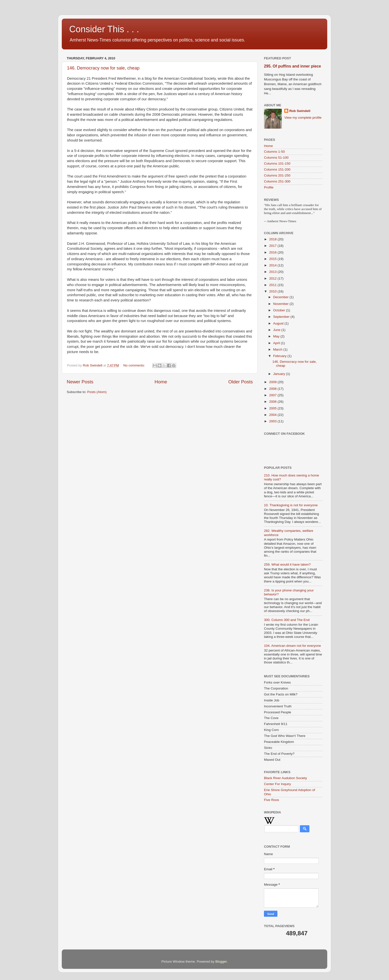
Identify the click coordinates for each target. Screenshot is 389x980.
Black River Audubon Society (285, 778)
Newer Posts (80, 382)
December (281, 297)
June (277, 330)
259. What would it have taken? (287, 564)
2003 (273, 421)
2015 (273, 259)
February (280, 356)
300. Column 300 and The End (287, 620)
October (280, 310)
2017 (273, 246)
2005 (273, 408)
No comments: (135, 365)
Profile (269, 187)
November (281, 304)
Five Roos (272, 800)
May (277, 336)
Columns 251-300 (277, 181)
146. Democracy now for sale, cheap (103, 68)
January (280, 374)
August (279, 323)
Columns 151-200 (277, 169)
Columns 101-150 (277, 163)
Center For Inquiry (277, 784)
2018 (273, 239)
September (282, 317)
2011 (273, 285)
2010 (273, 291)
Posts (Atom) (97, 392)
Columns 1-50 (274, 152)
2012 (273, 278)
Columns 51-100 (276, 158)
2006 (273, 402)
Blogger (221, 962)
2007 (273, 395)
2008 (273, 389)
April (277, 343)
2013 (273, 272)
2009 (273, 382)
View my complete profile (303, 118)
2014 (273, 265)
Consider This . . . (104, 29)
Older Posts (241, 382)
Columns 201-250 (277, 175)
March (278, 349)
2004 (273, 415)
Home (161, 382)
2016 (273, 252)
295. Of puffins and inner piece (292, 66)
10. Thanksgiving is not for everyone (291, 505)
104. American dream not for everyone (292, 646)
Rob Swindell (300, 111)
